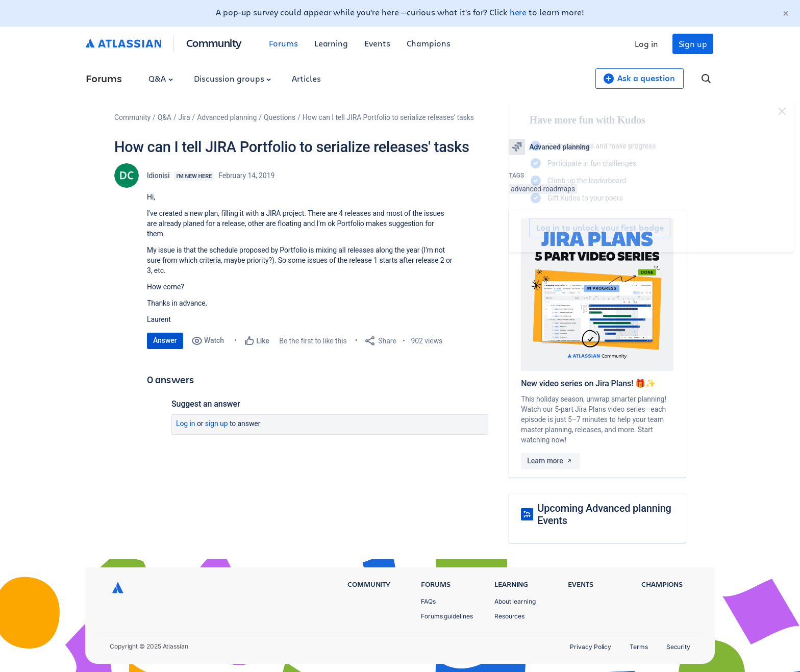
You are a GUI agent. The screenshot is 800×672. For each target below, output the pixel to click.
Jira (184, 117)
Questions (280, 117)
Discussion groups (233, 78)
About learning (515, 601)
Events (377, 43)
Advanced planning (227, 117)
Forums (283, 43)
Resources (509, 616)
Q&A (161, 78)
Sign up (693, 44)
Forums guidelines (447, 616)
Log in (646, 44)
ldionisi (158, 176)
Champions (429, 43)
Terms (639, 647)
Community (214, 43)
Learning (331, 43)
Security (678, 647)
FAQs (428, 601)
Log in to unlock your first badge (520, 228)
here (518, 12)
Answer (165, 340)
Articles (306, 78)
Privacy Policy (591, 647)
